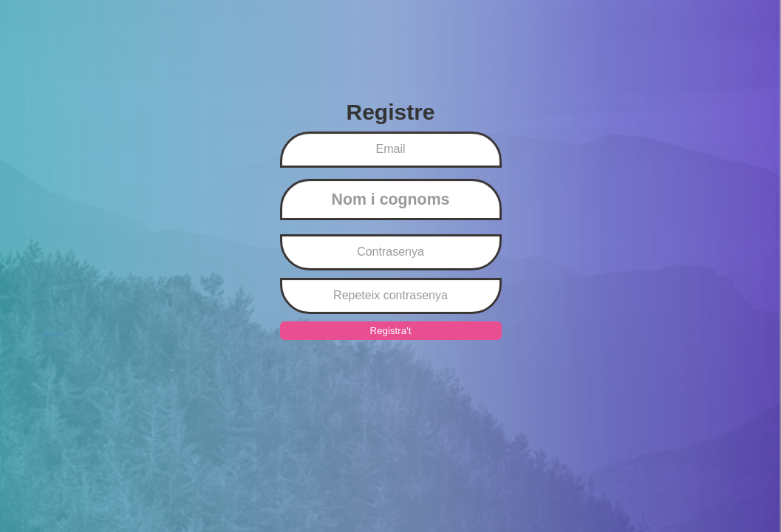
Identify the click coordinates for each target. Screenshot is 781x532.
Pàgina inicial (54, 334)
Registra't (391, 331)
